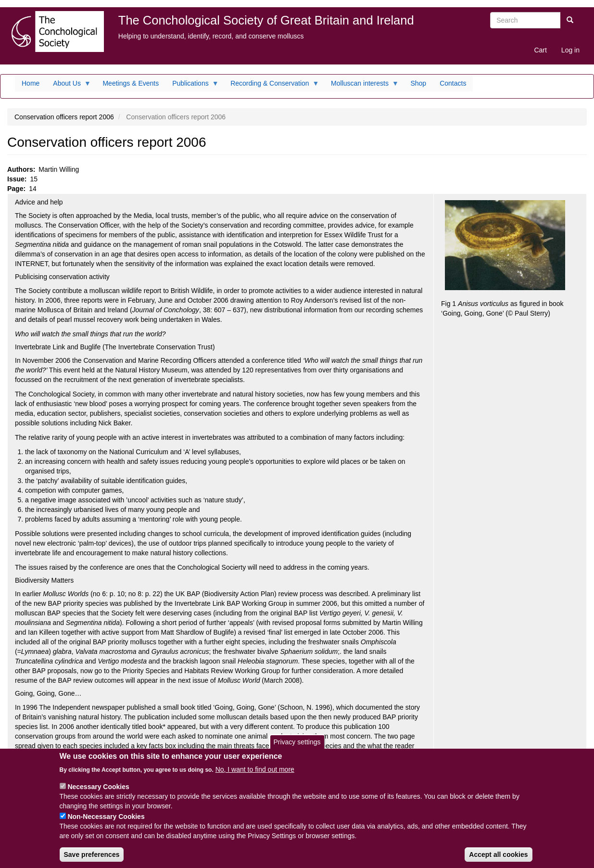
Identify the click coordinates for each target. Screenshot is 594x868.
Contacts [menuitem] (453, 83)
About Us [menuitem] (69, 86)
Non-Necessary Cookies (106, 823)
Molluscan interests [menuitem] (361, 86)
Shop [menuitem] (418, 83)
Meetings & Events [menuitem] (131, 83)
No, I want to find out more (255, 776)
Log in (570, 50)
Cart (540, 50)
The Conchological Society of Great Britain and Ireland (266, 20)
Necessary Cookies (98, 793)
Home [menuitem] (31, 83)
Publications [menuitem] (192, 86)
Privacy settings (297, 749)
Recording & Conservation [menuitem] (271, 86)
